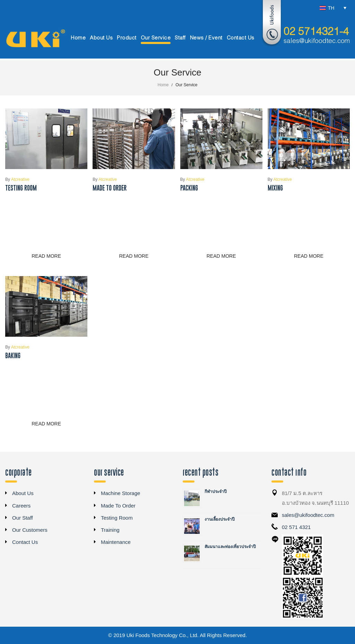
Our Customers (30, 530)
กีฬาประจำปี (216, 492)
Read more (46, 256)
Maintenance (116, 542)
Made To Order (110, 188)
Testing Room (21, 188)
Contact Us (25, 542)
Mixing (275, 188)
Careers (21, 506)
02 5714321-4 (316, 32)
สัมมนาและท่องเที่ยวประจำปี (230, 547)
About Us (23, 493)
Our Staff (23, 518)
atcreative (17, 179)
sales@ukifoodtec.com (317, 41)
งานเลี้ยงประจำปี (220, 519)
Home (163, 85)
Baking (13, 356)
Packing (189, 188)
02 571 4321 (296, 527)
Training (110, 530)
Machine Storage (120, 493)
